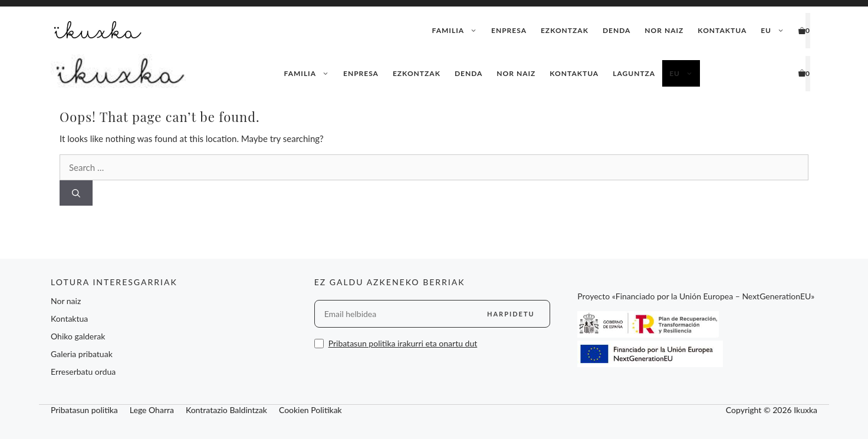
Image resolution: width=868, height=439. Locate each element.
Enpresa (509, 30)
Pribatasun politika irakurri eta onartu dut (403, 343)
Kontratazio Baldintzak (226, 410)
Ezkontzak (565, 30)
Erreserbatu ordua (83, 372)
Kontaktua (722, 30)
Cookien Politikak (310, 410)
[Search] (76, 193)
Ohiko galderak (78, 336)
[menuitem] (772, 31)
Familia (458, 31)
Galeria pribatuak (82, 354)
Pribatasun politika (84, 410)
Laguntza (634, 73)
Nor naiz (664, 30)
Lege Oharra (152, 410)
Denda (617, 30)
